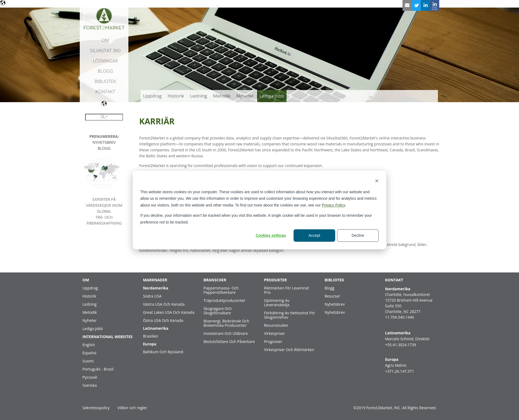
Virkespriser (275, 333)
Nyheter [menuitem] (245, 96)
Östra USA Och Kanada (163, 320)
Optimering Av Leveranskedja (277, 303)
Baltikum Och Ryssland (163, 352)
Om (105, 40)
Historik (89, 296)
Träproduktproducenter (224, 300)
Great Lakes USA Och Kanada (169, 312)
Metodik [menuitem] (222, 96)
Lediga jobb (93, 329)
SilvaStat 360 (105, 50)
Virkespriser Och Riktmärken (289, 350)
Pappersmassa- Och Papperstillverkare (221, 290)
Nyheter (90, 320)
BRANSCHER (215, 280)
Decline (358, 235)
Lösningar (105, 61)
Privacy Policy (333, 205)
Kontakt (105, 91)
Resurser (332, 296)
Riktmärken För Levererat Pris (287, 290)
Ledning (89, 304)
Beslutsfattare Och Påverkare (229, 341)
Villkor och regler (132, 408)
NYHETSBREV (104, 142)
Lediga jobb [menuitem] (272, 96)
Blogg (105, 71)
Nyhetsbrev (335, 304)
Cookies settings (271, 235)
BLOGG (104, 148)
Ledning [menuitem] (199, 96)
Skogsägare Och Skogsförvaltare (218, 311)
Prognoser (273, 341)
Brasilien (151, 336)
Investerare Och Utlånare (226, 333)
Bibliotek (105, 81)
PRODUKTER (276, 280)
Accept (315, 235)
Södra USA (152, 296)
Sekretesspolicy (96, 408)
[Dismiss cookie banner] (377, 181)
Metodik (90, 312)
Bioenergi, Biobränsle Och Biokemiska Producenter (226, 323)
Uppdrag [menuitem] (152, 96)
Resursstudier (276, 325)
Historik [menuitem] (176, 96)
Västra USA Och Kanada (164, 304)
